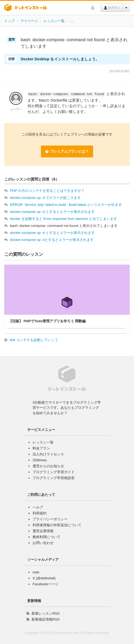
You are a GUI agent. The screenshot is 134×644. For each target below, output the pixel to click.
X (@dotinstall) (44, 578)
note (36, 572)
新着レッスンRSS (46, 613)
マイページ (29, 21)
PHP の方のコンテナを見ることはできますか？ (47, 191)
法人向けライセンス (48, 454)
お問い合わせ (43, 543)
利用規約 (40, 513)
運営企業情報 (43, 531)
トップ (10, 21)
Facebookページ (45, 584)
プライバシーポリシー (50, 519)
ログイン (112, 8)
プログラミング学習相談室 (54, 478)
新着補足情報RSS (46, 619)
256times (40, 460)
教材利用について (47, 537)
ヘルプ (38, 507)
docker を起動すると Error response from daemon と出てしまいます (64, 219)
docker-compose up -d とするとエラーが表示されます (52, 212)
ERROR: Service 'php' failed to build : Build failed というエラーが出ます (66, 205)
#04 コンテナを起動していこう (34, 340)
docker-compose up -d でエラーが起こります (45, 198)
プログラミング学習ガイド (54, 472)
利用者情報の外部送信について (57, 525)
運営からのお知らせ (48, 466)
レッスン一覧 (54, 21)
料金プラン (41, 448)
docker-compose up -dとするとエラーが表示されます (52, 240)
